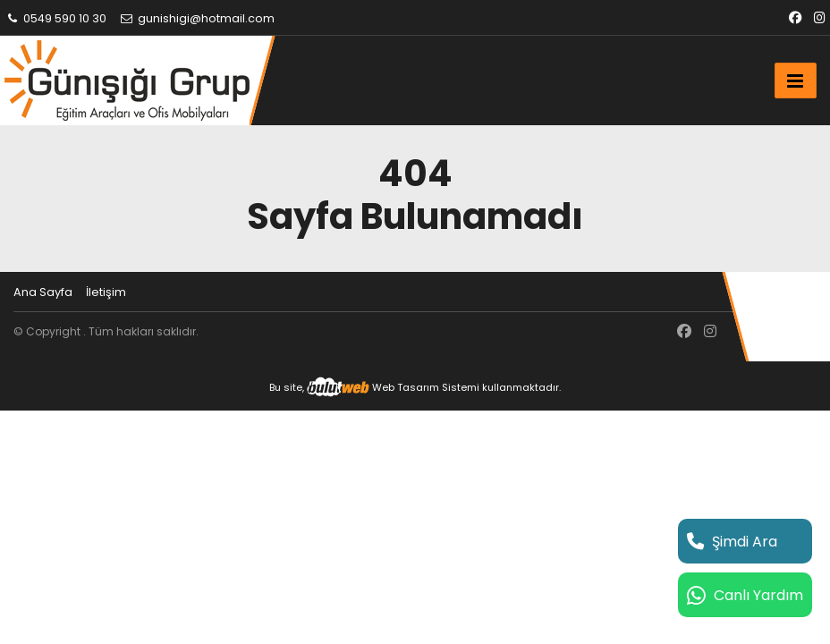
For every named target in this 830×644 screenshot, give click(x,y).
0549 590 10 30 (55, 18)
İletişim (106, 292)
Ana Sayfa (43, 292)
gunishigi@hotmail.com (197, 18)
